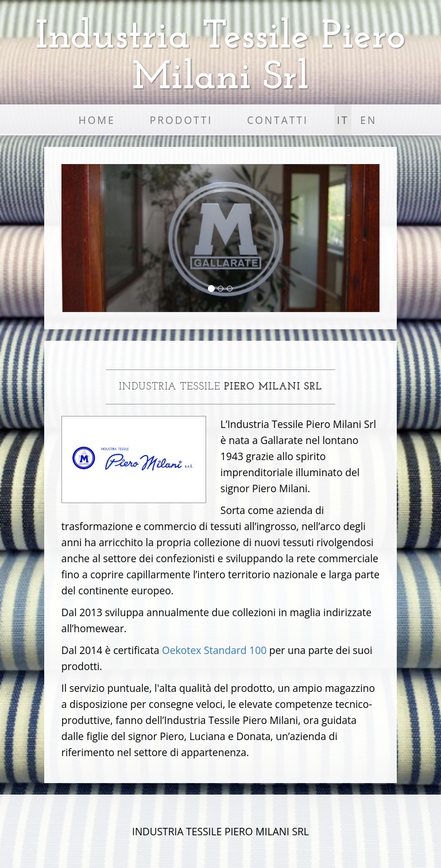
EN (368, 120)
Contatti (278, 120)
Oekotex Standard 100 (214, 650)
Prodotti (181, 120)
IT (343, 120)
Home (97, 120)
